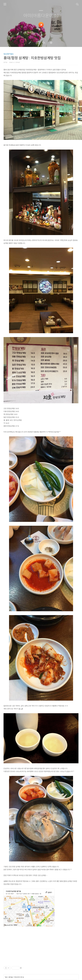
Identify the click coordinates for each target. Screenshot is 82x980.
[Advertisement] (38, 948)
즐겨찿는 (11, 977)
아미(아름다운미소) (41, 16)
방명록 (37, 43)
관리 (52, 43)
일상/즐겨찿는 (9, 54)
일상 (6, 977)
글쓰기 (30, 43)
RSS (44, 43)
